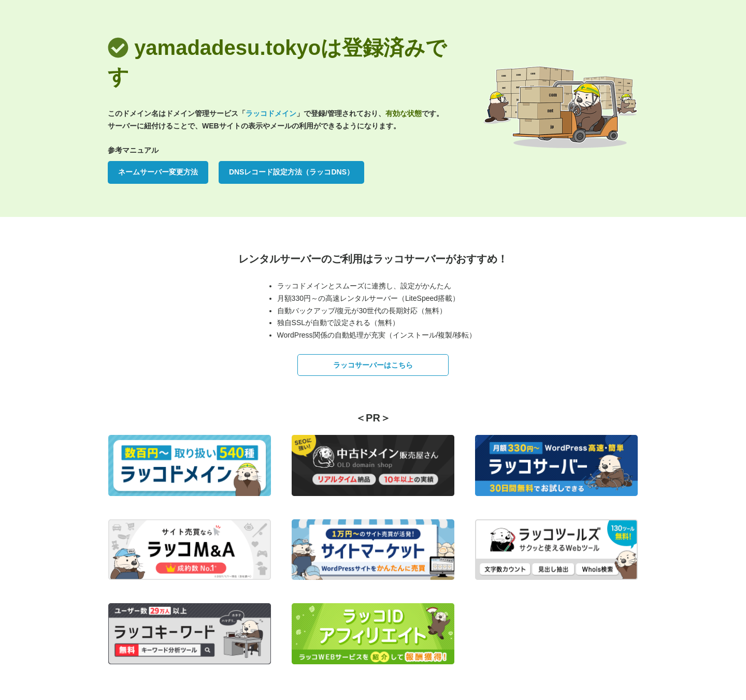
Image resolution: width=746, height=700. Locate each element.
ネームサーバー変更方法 (158, 172)
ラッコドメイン (271, 113)
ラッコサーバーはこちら (373, 365)
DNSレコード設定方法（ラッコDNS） (291, 172)
